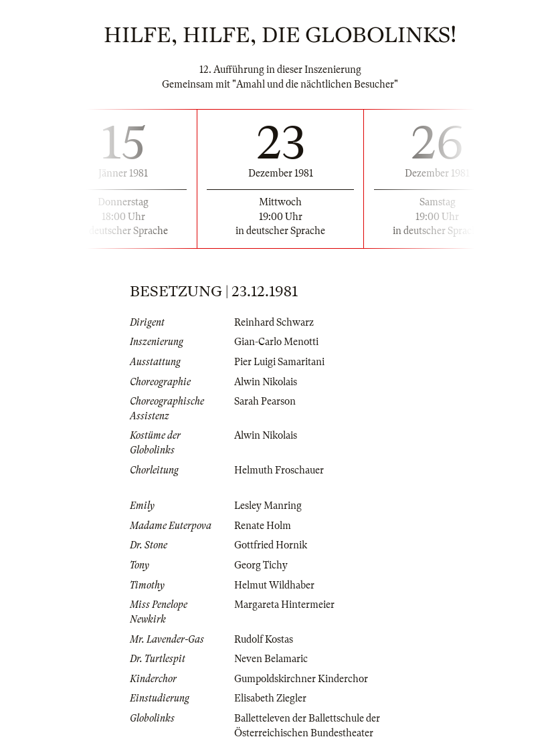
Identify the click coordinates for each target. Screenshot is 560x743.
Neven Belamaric (271, 659)
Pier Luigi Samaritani (279, 362)
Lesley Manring (268, 506)
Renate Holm (263, 526)
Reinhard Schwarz (274, 322)
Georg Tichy (261, 565)
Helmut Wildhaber (274, 585)
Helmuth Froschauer (279, 470)
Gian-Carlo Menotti (276, 342)
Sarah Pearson (265, 401)
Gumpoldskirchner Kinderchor (301, 679)
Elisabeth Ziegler (270, 698)
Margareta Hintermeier (284, 605)
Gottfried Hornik (271, 545)
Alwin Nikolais (266, 382)
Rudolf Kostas (264, 639)
